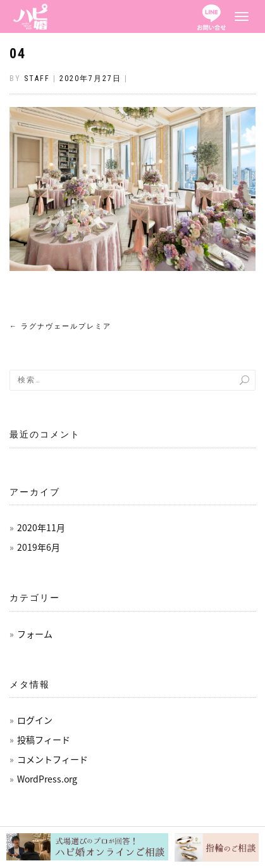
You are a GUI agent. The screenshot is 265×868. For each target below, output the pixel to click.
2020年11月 (41, 527)
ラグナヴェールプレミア (60, 326)
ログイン (35, 720)
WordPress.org (47, 779)
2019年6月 (39, 547)
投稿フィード (44, 739)
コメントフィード (52, 759)
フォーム (35, 634)
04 (18, 53)
